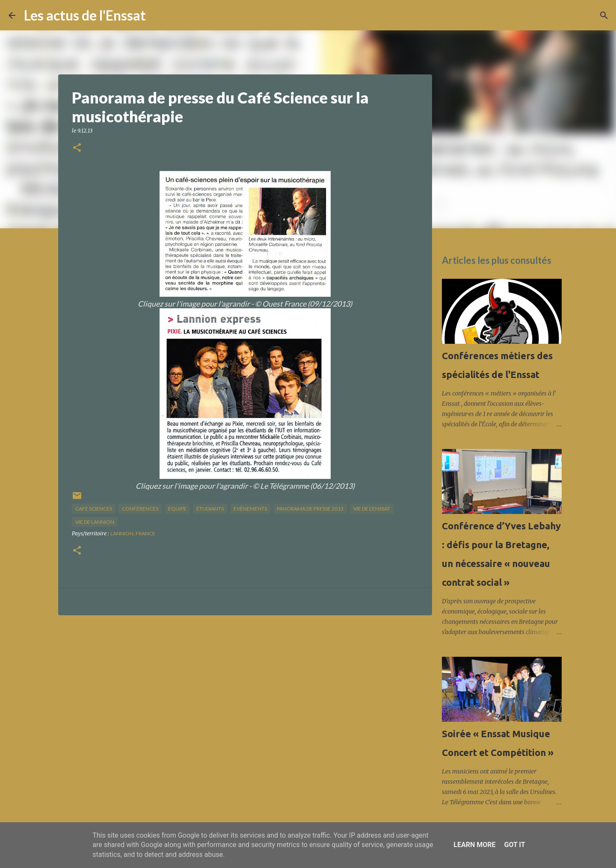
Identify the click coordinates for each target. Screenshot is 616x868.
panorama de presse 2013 (310, 509)
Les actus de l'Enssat (85, 15)
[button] (77, 148)
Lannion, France (133, 533)
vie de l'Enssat (372, 509)
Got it (514, 845)
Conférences (140, 509)
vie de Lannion (95, 522)
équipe (177, 509)
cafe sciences (94, 509)
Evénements (250, 509)
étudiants (210, 509)
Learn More (474, 845)
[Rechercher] (158, 15)
